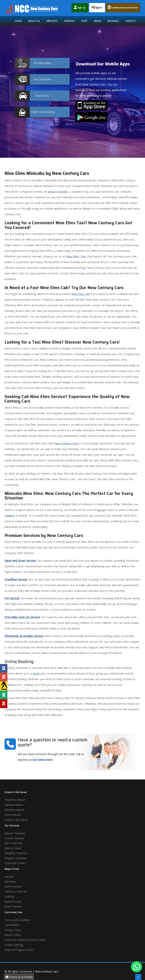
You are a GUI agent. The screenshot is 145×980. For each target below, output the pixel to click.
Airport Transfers (15, 833)
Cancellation (12, 925)
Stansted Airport (14, 810)
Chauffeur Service (16, 579)
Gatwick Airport (14, 805)
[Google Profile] (4, 677)
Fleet (84, 21)
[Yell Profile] (4, 686)
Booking (113, 21)
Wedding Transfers (16, 853)
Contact (130, 21)
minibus (9, 515)
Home (18, 21)
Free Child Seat (14, 843)
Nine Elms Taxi (76, 256)
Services (69, 21)
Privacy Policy (13, 930)
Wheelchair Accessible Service (24, 636)
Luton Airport (13, 815)
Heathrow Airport (15, 800)
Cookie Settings (14, 945)
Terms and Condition (17, 920)
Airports (52, 21)
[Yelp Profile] (4, 704)
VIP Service (12, 598)
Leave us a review (19, 977)
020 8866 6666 (42, 760)
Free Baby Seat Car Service (22, 617)
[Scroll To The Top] (138, 977)
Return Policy (13, 935)
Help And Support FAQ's (19, 950)
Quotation (42, 79)
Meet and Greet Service (20, 560)
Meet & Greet (13, 848)
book (36, 673)
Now (42, 96)
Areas (98, 21)
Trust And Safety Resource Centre (25, 940)
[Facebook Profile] (4, 668)
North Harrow (13, 886)
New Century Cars (66, 443)
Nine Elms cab (81, 294)
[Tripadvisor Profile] (4, 695)
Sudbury (9, 896)
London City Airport (16, 820)
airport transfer (58, 191)
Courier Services (14, 838)
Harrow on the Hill (16, 892)
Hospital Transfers (16, 858)
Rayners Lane (13, 902)
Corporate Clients (15, 863)
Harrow (9, 877)
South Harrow (13, 906)
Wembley (10, 882)
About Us (34, 21)
